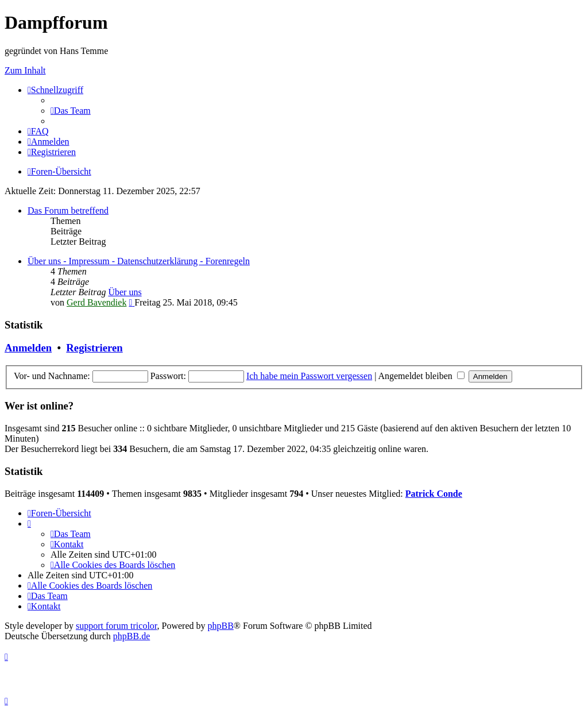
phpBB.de (131, 636)
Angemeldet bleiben (421, 376)
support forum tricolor (117, 626)
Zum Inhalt (25, 70)
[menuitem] (71, 111)
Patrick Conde (434, 494)
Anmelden (28, 348)
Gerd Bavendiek (96, 302)
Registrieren (94, 348)
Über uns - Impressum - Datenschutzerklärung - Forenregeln (139, 261)
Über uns (125, 292)
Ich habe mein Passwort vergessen (309, 376)
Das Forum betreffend (68, 210)
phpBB (221, 626)
